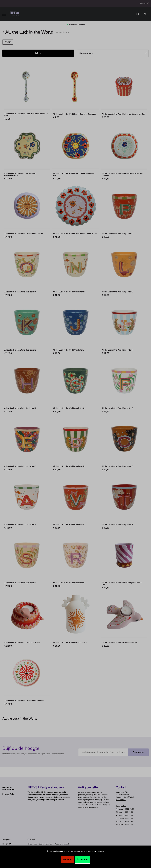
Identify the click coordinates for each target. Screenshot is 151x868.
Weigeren (68, 859)
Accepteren (82, 859)
